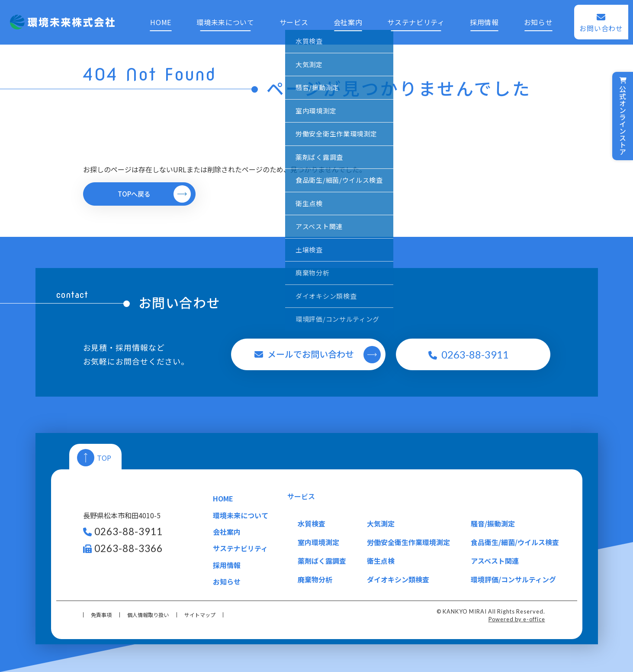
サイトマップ (200, 615)
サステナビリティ (417, 17)
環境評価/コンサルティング (513, 579)
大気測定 (381, 523)
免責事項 (101, 615)
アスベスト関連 (495, 561)
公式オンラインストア (623, 116)
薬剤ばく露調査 (322, 561)
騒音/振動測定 (493, 523)
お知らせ (542, 17)
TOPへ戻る (134, 194)
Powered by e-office (517, 619)
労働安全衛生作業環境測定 (408, 542)
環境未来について (222, 17)
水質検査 (312, 523)
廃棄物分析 (315, 579)
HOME (156, 17)
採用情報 (487, 17)
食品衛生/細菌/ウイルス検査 (515, 542)
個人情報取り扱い (148, 615)
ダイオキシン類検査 (398, 579)
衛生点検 (381, 561)
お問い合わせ (606, 23)
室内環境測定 (318, 542)
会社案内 (347, 17)
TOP (104, 458)
